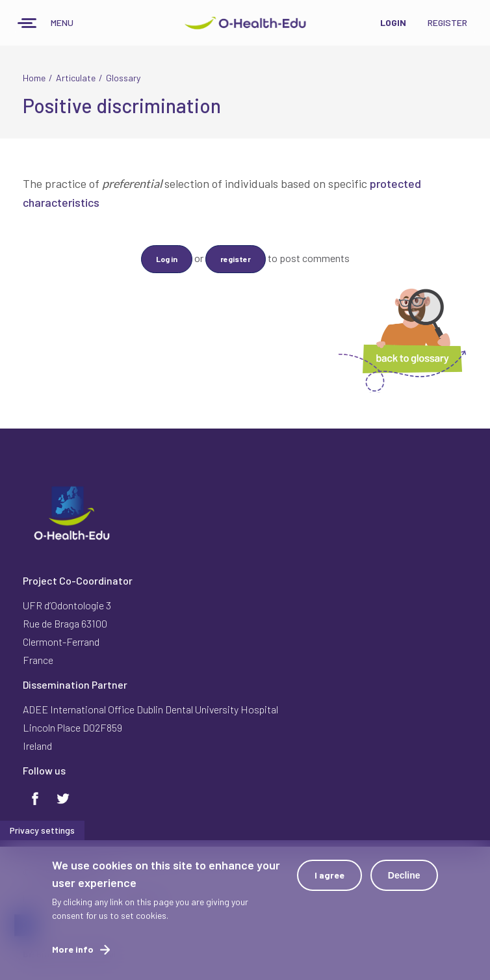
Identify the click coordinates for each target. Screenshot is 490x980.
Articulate (76, 78)
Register (447, 22)
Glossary (123, 78)
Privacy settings (42, 830)
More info (73, 949)
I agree (329, 875)
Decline (404, 875)
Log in (167, 259)
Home (34, 78)
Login (393, 22)
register (236, 259)
